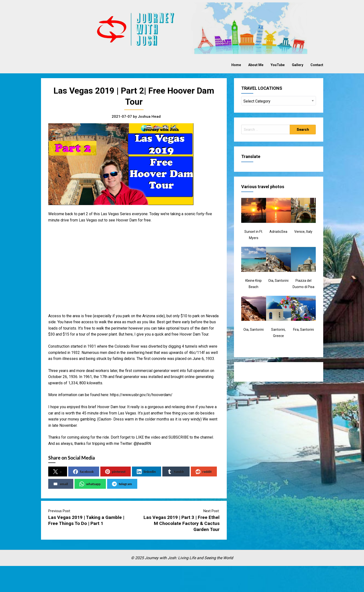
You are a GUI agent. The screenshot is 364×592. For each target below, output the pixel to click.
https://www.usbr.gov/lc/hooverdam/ (141, 395)
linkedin (146, 472)
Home (236, 65)
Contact (317, 65)
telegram (122, 484)
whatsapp (90, 484)
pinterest (115, 472)
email (61, 484)
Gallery (298, 65)
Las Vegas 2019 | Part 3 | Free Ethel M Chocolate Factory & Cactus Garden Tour (182, 523)
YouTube (278, 65)
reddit (204, 472)
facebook (83, 472)
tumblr (176, 472)
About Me (256, 65)
